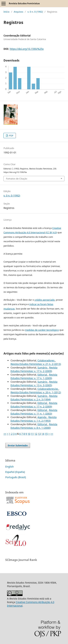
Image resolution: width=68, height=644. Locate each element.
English (10, 467)
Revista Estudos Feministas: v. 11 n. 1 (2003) (34, 412)
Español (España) (15, 472)
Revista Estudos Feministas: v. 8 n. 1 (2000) (34, 426)
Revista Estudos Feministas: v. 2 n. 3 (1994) (34, 398)
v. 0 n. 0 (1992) (35, 12)
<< (5, 434)
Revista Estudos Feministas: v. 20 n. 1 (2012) (36, 392)
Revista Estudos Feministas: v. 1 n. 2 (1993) (34, 419)
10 (29, 434)
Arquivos (18, 12)
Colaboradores (46, 360)
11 (32, 434)
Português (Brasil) (16, 477)
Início (6, 12)
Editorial (43, 375)
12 (36, 434)
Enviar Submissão (18, 445)
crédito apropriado (45, 300)
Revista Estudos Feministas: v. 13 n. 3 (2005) (34, 383)
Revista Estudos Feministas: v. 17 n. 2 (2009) (34, 369)
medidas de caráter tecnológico (42, 330)
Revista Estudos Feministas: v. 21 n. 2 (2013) (36, 364)
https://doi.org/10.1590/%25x (27, 49)
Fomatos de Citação (17, 179)
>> (52, 434)
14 (43, 434)
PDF (11, 136)
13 (39, 434)
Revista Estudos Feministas (24, 3)
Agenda (42, 417)
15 (46, 434)
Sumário (43, 368)
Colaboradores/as (48, 389)
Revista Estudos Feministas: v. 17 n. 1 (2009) (34, 376)
